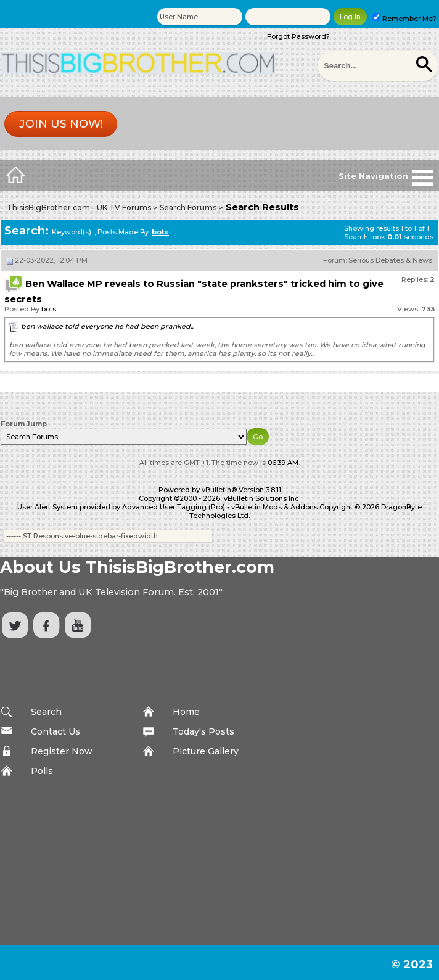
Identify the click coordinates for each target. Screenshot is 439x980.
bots (49, 309)
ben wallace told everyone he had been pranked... (108, 326)
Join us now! (61, 124)
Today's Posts (203, 731)
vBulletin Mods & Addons (274, 507)
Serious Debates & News (390, 260)
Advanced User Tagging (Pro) (174, 507)
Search (46, 712)
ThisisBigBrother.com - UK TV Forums (79, 208)
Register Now (62, 751)
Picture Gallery (206, 751)
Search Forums (188, 208)
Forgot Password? (298, 36)
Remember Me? (404, 19)
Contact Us (55, 731)
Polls (42, 771)
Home (186, 712)
